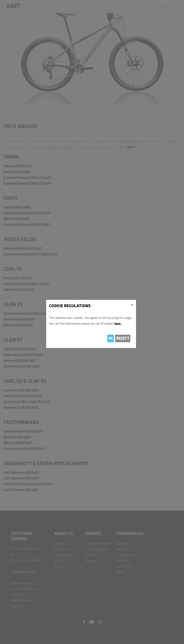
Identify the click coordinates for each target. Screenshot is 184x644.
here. (118, 324)
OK (111, 338)
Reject (123, 338)
